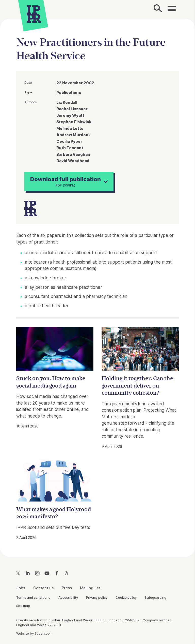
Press (67, 588)
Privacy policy (97, 597)
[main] (97, 284)
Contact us (43, 588)
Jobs (21, 588)
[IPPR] (34, 13)
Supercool (43, 633)
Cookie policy (126, 597)
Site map (23, 606)
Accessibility (68, 597)
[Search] (158, 9)
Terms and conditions (33, 597)
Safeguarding (156, 597)
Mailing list (90, 588)
